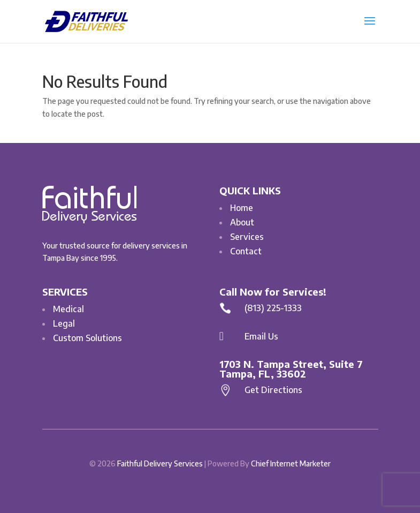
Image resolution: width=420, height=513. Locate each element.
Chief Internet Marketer (291, 463)
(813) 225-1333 (273, 308)
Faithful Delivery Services (160, 463)
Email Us (261, 336)
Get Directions (273, 390)
